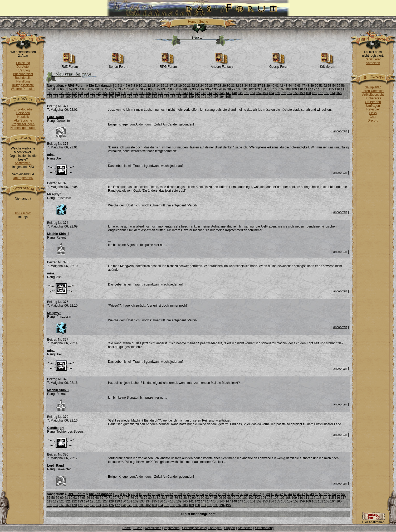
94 (211, 89)
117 (344, 89)
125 (93, 93)
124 (86, 93)
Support (230, 528)
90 (194, 89)
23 (198, 86)
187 (179, 97)
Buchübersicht (23, 74)
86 (176, 89)
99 (234, 89)
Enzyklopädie (23, 109)
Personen (23, 113)
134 (148, 93)
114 (325, 89)
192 (210, 97)
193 (216, 97)
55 (338, 86)
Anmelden (373, 63)
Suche (203, 22)
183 (154, 97)
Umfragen (373, 106)
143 (203, 93)
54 (334, 86)
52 (325, 86)
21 (189, 86)
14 (158, 86)
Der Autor (23, 67)
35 (250, 86)
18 (176, 86)
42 (281, 86)
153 (265, 93)
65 (84, 89)
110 (300, 89)
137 (167, 93)
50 (316, 86)
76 (132, 89)
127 (105, 93)
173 (93, 97)
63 (75, 89)
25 (206, 86)
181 (142, 97)
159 (302, 93)
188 (185, 97)
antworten (340, 131)
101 (245, 89)
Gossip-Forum (279, 65)
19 (180, 86)
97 (225, 89)
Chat (373, 117)
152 (259, 93)
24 (202, 86)
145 (216, 93)
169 (68, 97)
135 (154, 93)
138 (173, 93)
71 (110, 89)
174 (99, 97)
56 (343, 86)
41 (277, 86)
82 (159, 89)
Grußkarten (373, 102)
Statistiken (245, 528)
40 (272, 86)
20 (184, 86)
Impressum (172, 528)
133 (142, 93)
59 (57, 89)
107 (282, 89)
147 (228, 93)
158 (296, 93)
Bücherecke (373, 98)
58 (53, 89)
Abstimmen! (23, 163)
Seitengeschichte (194, 528)
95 (216, 89)
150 (247, 93)
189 (191, 97)
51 (321, 86)
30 (228, 86)
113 (319, 89)
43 (286, 86)
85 (172, 89)
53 (330, 86)
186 (173, 97)
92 (203, 89)
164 (333, 93)
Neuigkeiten (373, 87)
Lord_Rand (55, 117)
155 (277, 93)
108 (288, 89)
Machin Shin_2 (58, 234)
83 (163, 89)
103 (257, 89)
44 (290, 86)
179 (130, 97)
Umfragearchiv (23, 178)
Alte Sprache (23, 120)
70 (106, 89)
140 (185, 93)
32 (237, 86)
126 (99, 93)
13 (153, 86)
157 (290, 93)
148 (234, 93)
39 (268, 86)
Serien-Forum (118, 65)
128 (111, 93)
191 (203, 97)
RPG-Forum (168, 65)
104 (263, 89)
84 (167, 89)
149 (241, 93)
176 (111, 97)
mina (51, 155)
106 (276, 89)
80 (150, 89)
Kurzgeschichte (23, 85)
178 (124, 97)
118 (50, 93)
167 (56, 97)
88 (185, 89)
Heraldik (23, 117)
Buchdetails (23, 78)
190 (197, 97)
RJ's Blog (23, 70)
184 (160, 97)
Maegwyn (54, 194)
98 (229, 89)
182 (148, 97)
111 (306, 89)
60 (62, 89)
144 (210, 93)
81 (154, 89)
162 (321, 93)
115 (331, 89)
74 (123, 89)
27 (215, 86)
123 (80, 93)
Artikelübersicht (373, 95)
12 (149, 86)
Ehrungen (215, 528)
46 (299, 86)
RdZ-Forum (70, 65)
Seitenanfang (264, 528)
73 (119, 89)
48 (308, 86)
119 (56, 93)
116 (337, 89)
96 (220, 89)
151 (253, 93)
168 (62, 97)
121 (68, 93)
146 (222, 93)
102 (251, 89)
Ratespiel (373, 109)
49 (312, 86)
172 (86, 97)
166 (50, 97)
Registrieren (373, 59)
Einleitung (23, 63)
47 (303, 86)
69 (101, 89)
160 (308, 93)
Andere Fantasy (222, 65)
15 (162, 86)
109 (294, 89)
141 (191, 93)
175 (105, 97)
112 (313, 89)
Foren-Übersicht (373, 91)
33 (242, 86)
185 (167, 97)
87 (181, 89)
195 (228, 97)
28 (220, 86)
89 (190, 89)
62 (71, 89)
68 (97, 89)
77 (137, 89)
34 (246, 86)
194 (222, 97)
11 (145, 86)
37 (259, 86)
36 (255, 86)
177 (117, 97)
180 (136, 97)
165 (339, 93)
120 (62, 93)
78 (141, 89)
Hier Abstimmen (373, 521)
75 (128, 89)
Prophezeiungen (23, 124)
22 (193, 86)
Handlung (23, 81)
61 (66, 89)
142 (197, 93)
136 (160, 93)
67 (93, 89)
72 (115, 89)
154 (271, 93)
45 (294, 86)
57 (49, 89)
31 (233, 86)
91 (198, 89)
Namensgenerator (23, 128)
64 (79, 89)
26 (211, 86)
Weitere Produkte (23, 89)
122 (74, 93)
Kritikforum (327, 65)
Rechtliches (153, 528)
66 (88, 89)
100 (239, 89)
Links (373, 113)
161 (314, 93)
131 (130, 93)
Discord (373, 120)
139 (179, 93)
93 (207, 89)
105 (270, 89)
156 (283, 93)
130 (124, 93)
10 (140, 86)
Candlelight (56, 428)
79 (145, 89)
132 (136, 93)
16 (167, 86)
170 (74, 97)
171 (80, 97)
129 (117, 93)
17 (171, 86)
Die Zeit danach (101, 86)
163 (327, 93)
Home (192, 22)
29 (224, 86)
